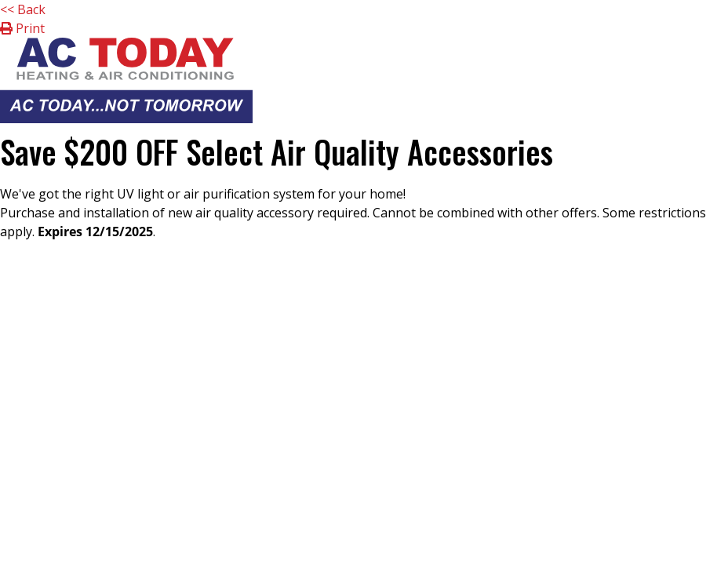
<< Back (23, 9)
